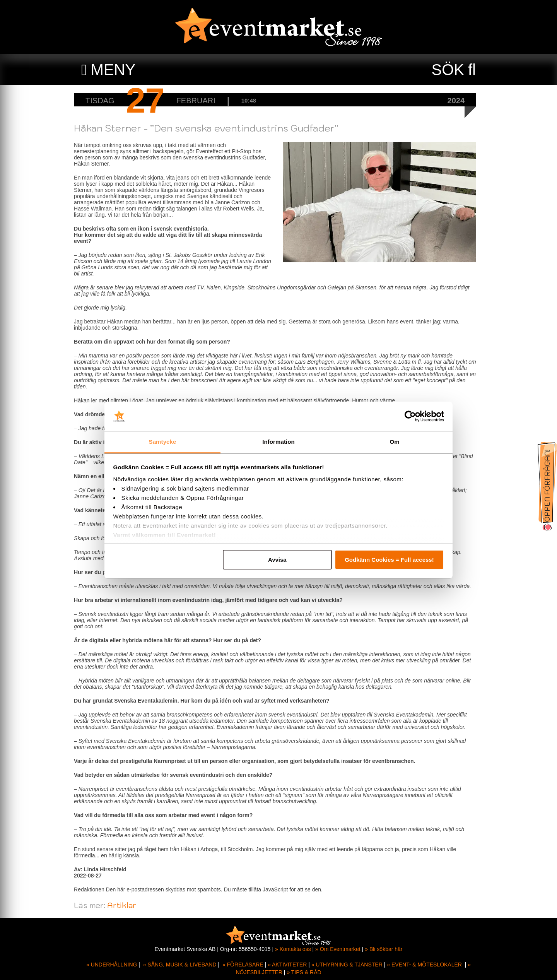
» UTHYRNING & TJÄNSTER (347, 965)
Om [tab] (394, 442)
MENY (113, 70)
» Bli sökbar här (384, 949)
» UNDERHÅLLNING (112, 965)
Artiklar (125, 905)
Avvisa (277, 560)
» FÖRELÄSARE (243, 965)
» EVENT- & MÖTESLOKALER (424, 965)
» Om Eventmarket (338, 949)
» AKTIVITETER (287, 965)
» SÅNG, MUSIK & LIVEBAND (180, 965)
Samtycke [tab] (163, 442)
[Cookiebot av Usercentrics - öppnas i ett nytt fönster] (410, 416)
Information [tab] (278, 442)
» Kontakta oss (293, 949)
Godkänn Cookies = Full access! (389, 560)
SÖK (448, 70)
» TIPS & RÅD (304, 972)
